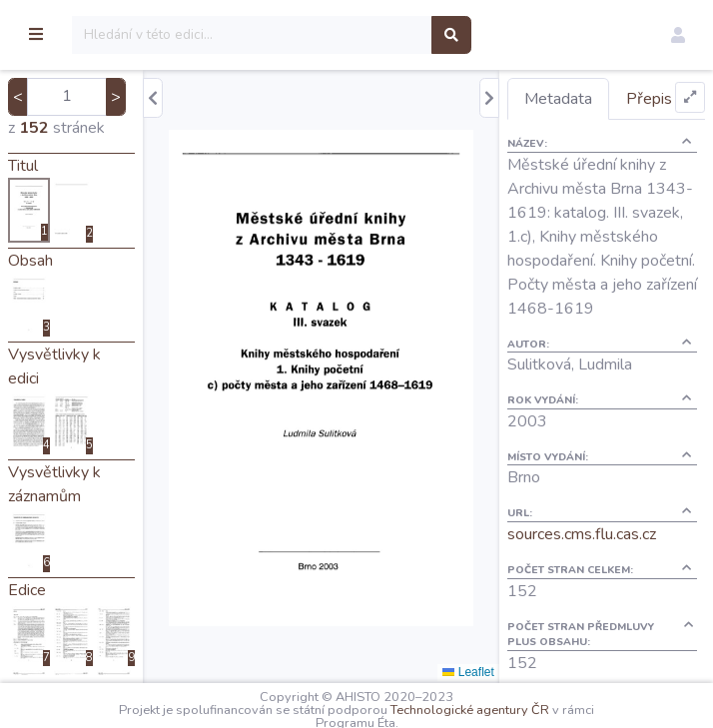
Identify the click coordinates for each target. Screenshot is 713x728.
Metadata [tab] (589, 99)
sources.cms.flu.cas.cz (613, 623)
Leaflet (500, 672)
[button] (678, 35)
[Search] (356, 35)
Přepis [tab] (578, 140)
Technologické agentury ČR (522, 710)
